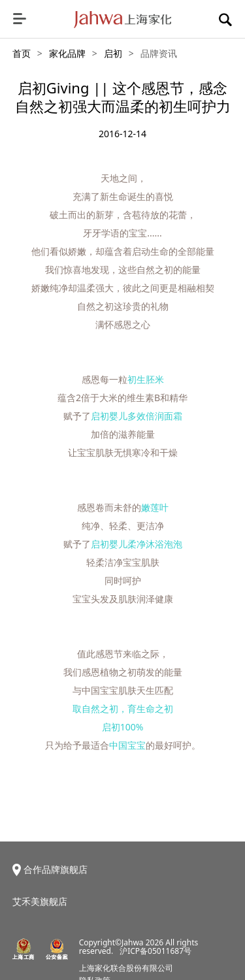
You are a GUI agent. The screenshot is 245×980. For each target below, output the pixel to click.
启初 (113, 53)
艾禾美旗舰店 (40, 901)
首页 (22, 53)
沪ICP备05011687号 (155, 951)
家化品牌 (67, 53)
